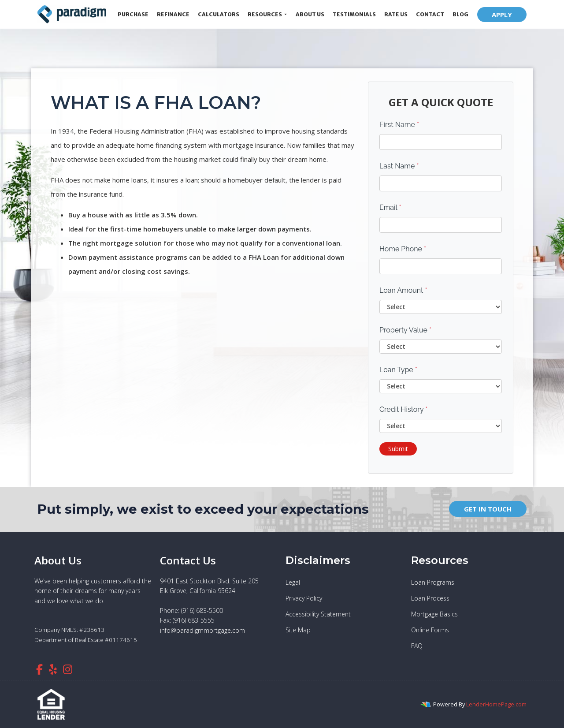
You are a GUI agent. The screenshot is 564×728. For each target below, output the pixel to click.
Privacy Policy (304, 598)
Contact (430, 14)
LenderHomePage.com (496, 704)
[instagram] (68, 669)
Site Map (298, 630)
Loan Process (430, 598)
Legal (293, 582)
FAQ (417, 646)
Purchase (133, 14)
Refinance (173, 14)
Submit (398, 449)
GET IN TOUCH (488, 509)
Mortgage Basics (434, 614)
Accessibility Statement (318, 614)
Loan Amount (403, 290)
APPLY (502, 15)
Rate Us (396, 14)
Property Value (405, 330)
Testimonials (354, 14)
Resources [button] (265, 14)
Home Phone (403, 249)
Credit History (403, 409)
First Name (399, 125)
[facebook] (39, 669)
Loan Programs (433, 582)
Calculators (219, 14)
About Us (310, 14)
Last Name (399, 166)
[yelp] (53, 669)
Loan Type (398, 370)
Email (390, 207)
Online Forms (430, 630)
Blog (460, 14)
